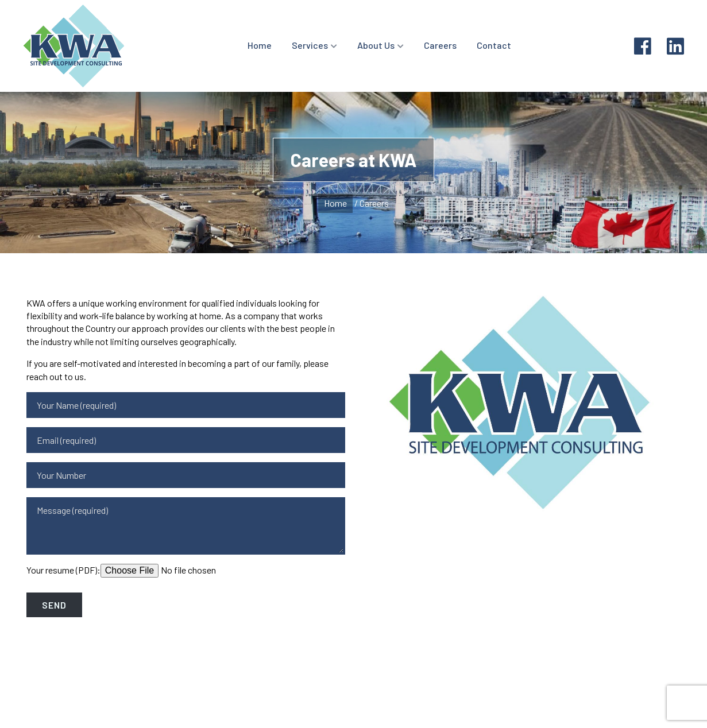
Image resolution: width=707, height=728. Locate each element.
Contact (494, 45)
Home (260, 45)
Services (310, 45)
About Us (376, 45)
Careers (440, 45)
